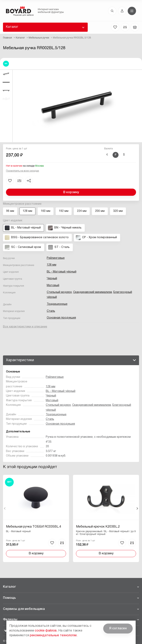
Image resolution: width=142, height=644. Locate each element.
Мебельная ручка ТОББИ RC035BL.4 (34, 527)
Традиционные (57, 304)
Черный (52, 279)
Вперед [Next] (137, 509)
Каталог (12, 27)
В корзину (71, 192)
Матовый (53, 286)
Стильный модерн (59, 292)
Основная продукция (61, 318)
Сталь (51, 311)
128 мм (52, 265)
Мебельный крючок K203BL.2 (98, 527)
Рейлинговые (56, 258)
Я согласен (118, 629)
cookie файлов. (46, 631)
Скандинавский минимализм (93, 292)
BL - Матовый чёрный (62, 272)
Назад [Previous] (5, 509)
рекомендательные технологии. (54, 635)
